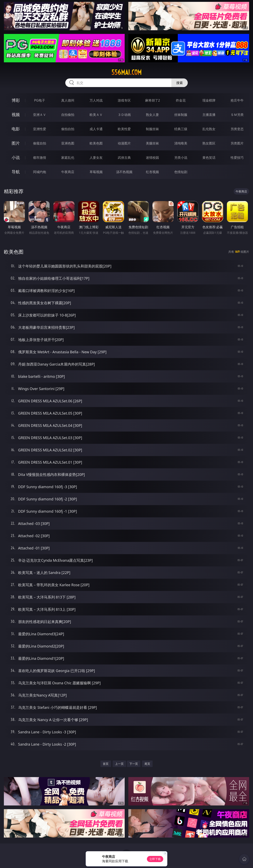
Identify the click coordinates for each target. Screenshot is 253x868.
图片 (16, 143)
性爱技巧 (237, 158)
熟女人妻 (152, 115)
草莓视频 (96, 172)
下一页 (134, 764)
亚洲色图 (68, 143)
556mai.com (126, 72)
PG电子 (39, 100)
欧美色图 (96, 143)
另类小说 (181, 158)
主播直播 (209, 115)
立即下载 (155, 859)
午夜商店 (68, 172)
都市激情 (40, 158)
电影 (16, 129)
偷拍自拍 (68, 129)
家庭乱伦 (68, 158)
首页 (106, 764)
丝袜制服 (181, 115)
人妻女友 (96, 158)
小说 (16, 157)
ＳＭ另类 (237, 115)
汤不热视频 (124, 172)
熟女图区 (209, 143)
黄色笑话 (209, 158)
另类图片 (237, 143)
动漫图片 (124, 143)
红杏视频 (152, 172)
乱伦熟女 (209, 129)
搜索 (180, 83)
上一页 (119, 764)
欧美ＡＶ (96, 115)
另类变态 (237, 129)
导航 (16, 172)
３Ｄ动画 (124, 115)
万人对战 (96, 100)
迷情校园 (152, 158)
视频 (16, 115)
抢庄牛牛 (237, 100)
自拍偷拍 (68, 115)
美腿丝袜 (152, 143)
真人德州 (68, 100)
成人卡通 (96, 129)
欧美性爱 (124, 129)
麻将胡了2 (153, 100)
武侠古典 (124, 158)
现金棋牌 (209, 100)
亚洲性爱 (40, 129)
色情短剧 (181, 172)
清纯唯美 (181, 143)
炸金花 (181, 100)
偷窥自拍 (40, 143)
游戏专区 (124, 100)
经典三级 (181, 129)
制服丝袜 (152, 129)
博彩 (16, 100)
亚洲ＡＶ (40, 115)
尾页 (147, 764)
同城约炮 (40, 172)
